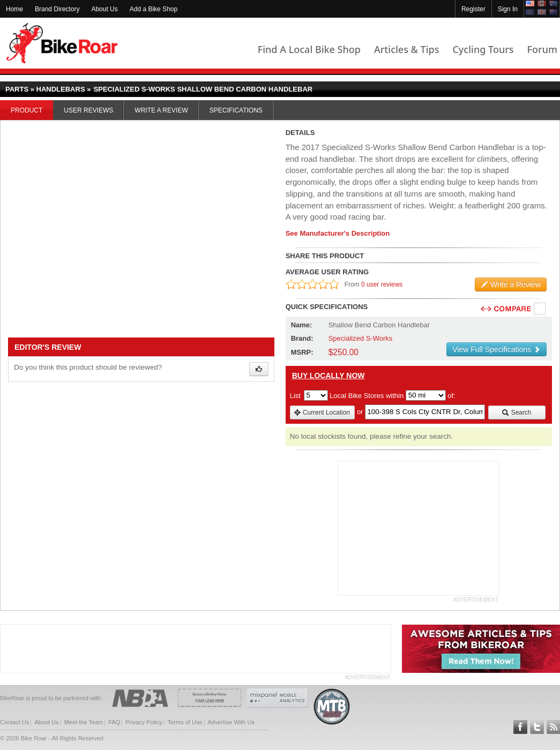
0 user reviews (382, 284)
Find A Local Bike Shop (309, 49)
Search (516, 412)
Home (14, 9)
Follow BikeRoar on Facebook (520, 727)
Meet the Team (84, 722)
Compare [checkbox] (540, 309)
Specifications (236, 110)
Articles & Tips (406, 49)
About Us (104, 9)
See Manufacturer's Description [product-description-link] (338, 233)
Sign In (508, 9)
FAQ (114, 722)
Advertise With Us (231, 722)
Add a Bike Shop (154, 9)
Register (473, 9)
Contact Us (14, 722)
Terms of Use (185, 722)
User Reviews (88, 110)
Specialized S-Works (361, 338)
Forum (542, 49)
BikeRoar (62, 43)
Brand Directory (57, 9)
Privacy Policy (144, 722)
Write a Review (161, 110)
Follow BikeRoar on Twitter (537, 727)
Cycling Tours (483, 49)
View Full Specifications (496, 349)
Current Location (322, 412)
